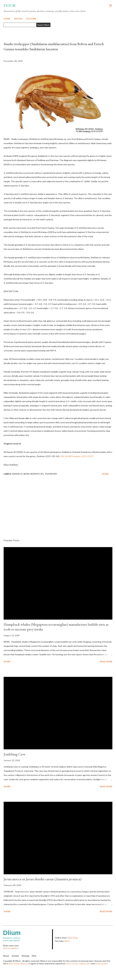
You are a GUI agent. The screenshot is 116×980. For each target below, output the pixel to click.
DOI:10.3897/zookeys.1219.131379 (77, 456)
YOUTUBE (31, 19)
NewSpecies (37, 474)
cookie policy (85, 963)
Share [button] (105, 474)
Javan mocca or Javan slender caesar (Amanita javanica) (43, 879)
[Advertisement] (58, 508)
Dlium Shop (73, 938)
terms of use (72, 963)
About (6, 956)
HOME (7, 19)
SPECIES (18, 19)
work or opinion (10, 948)
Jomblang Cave (14, 754)
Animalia (17, 474)
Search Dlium (43, 25)
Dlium (10, 5)
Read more (106, 662)
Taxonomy (51, 474)
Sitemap (25, 956)
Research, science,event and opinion (28, 935)
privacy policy (101, 963)
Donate (15, 956)
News (26, 474)
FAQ (34, 956)
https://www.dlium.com (19, 963)
